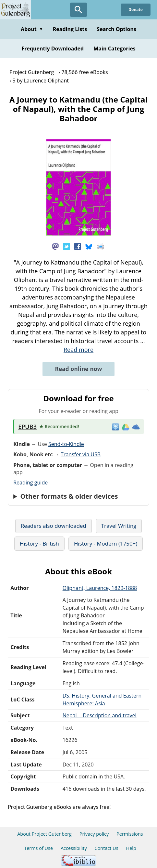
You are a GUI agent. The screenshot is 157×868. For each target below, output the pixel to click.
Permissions (130, 834)
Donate (136, 10)
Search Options (116, 29)
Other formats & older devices (69, 496)
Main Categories (115, 49)
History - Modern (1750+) (106, 543)
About (32, 29)
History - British (39, 543)
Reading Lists (70, 29)
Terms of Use (38, 848)
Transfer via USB (81, 454)
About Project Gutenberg (44, 834)
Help (131, 848)
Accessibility (74, 848)
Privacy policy (94, 834)
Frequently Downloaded (53, 49)
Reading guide (30, 483)
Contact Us (107, 848)
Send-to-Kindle (66, 444)
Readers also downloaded (54, 526)
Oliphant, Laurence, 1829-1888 (100, 588)
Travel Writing (119, 526)
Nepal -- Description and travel (100, 715)
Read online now (78, 369)
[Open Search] (78, 10)
